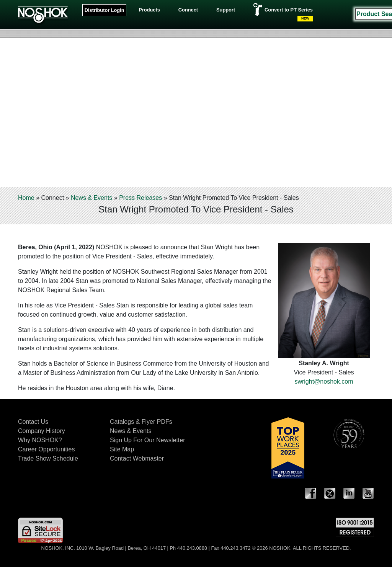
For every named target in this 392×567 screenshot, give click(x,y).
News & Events (91, 198)
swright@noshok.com (324, 382)
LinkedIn (349, 493)
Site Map (122, 449)
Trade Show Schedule (48, 458)
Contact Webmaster (137, 458)
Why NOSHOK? (40, 440)
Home (26, 198)
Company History (42, 431)
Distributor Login (105, 10)
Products (149, 10)
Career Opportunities (47, 449)
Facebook (311, 493)
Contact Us (33, 422)
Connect (188, 10)
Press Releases (140, 198)
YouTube (368, 493)
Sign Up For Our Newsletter (148, 440)
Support (226, 10)
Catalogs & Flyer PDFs (141, 422)
